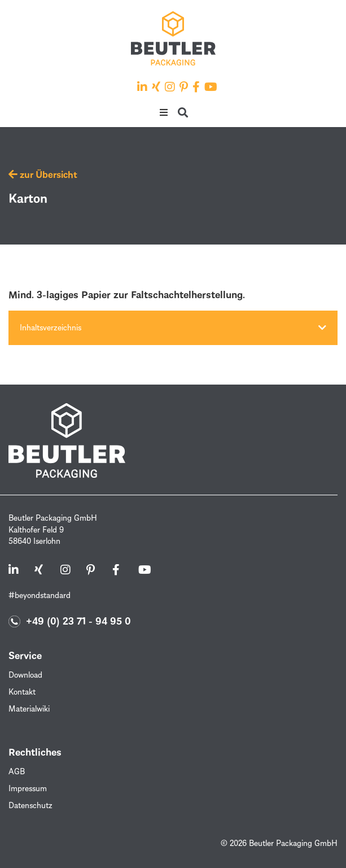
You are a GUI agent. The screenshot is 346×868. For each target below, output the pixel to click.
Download (25, 675)
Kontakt (22, 692)
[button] (164, 113)
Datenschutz (30, 805)
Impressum (28, 788)
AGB (17, 771)
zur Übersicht (43, 174)
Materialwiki (29, 708)
